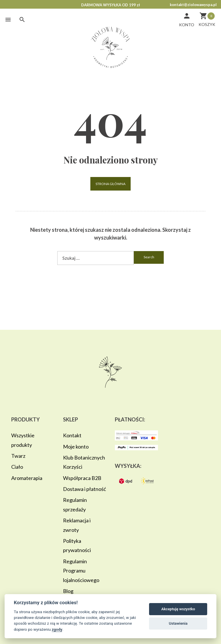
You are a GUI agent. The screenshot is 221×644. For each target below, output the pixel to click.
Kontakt (72, 435)
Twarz (18, 456)
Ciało (17, 467)
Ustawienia (178, 623)
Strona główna (110, 184)
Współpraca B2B (82, 478)
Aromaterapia (27, 478)
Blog (68, 591)
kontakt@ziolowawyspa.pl (193, 5)
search (149, 257)
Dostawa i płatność (84, 489)
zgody (57, 629)
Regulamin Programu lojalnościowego (81, 571)
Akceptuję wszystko (178, 609)
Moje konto (76, 447)
